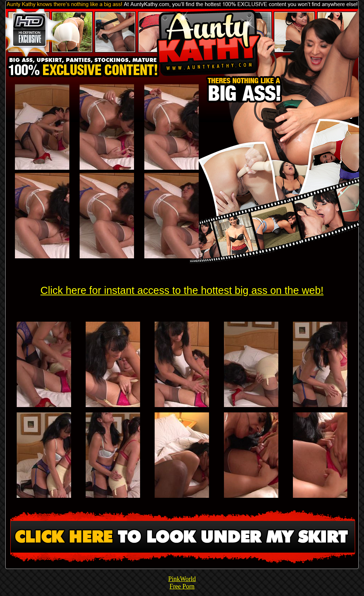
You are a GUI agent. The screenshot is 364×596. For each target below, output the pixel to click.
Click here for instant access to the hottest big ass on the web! (182, 290)
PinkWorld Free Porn (182, 583)
